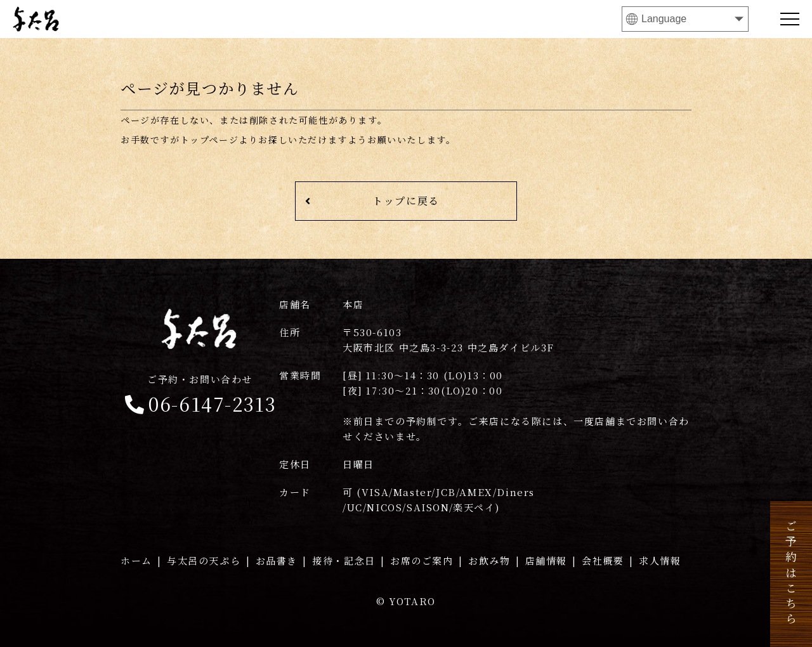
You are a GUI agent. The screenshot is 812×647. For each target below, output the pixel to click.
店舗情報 (546, 560)
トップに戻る (372, 201)
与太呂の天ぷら (204, 560)
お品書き (277, 560)
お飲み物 (489, 560)
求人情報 (660, 560)
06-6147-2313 (200, 395)
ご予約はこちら (791, 574)
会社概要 (603, 560)
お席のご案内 (422, 560)
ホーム (136, 560)
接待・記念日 (344, 560)
